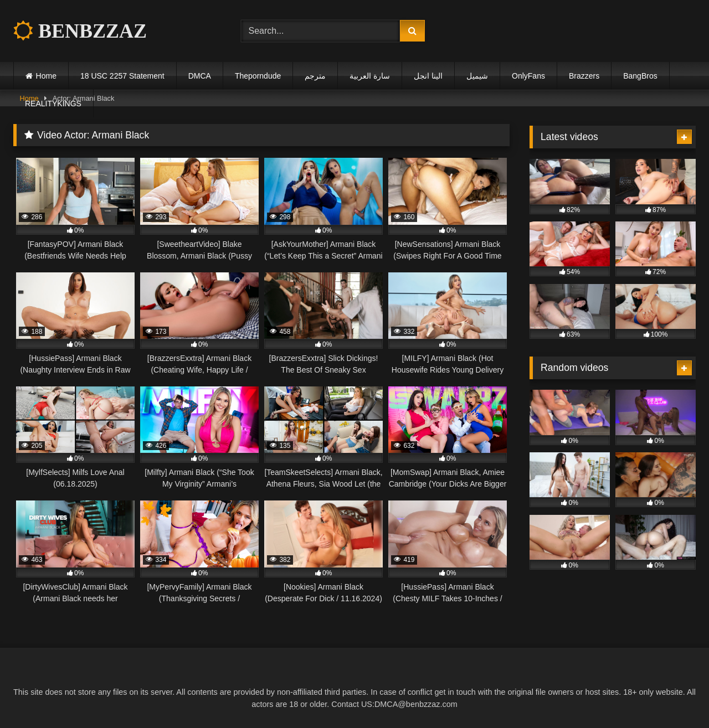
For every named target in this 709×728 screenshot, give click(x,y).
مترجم (315, 76)
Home (46, 76)
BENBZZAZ (80, 31)
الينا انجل (428, 76)
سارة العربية (370, 76)
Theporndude (258, 76)
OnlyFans (528, 76)
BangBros (640, 76)
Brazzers (584, 76)
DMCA (200, 76)
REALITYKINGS (53, 104)
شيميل (477, 76)
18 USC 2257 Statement (122, 76)
